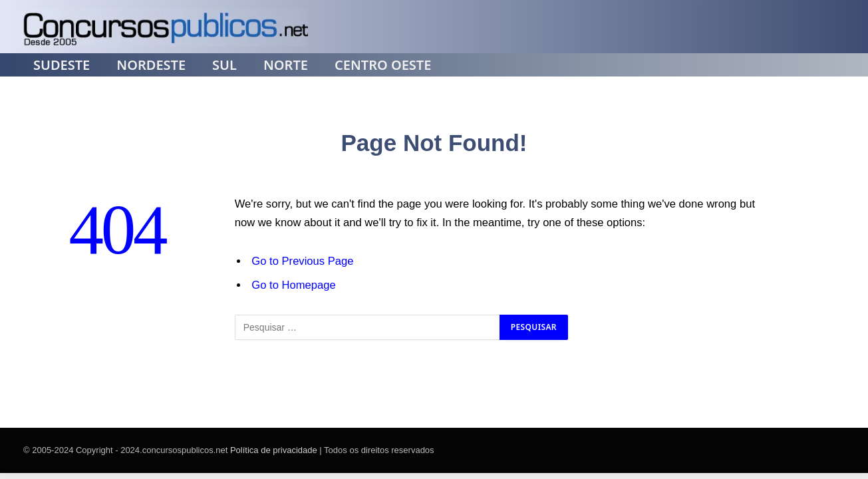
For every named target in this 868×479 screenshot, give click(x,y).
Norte (286, 65)
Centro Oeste (383, 65)
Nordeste (151, 65)
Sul (224, 65)
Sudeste (62, 65)
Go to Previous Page (302, 261)
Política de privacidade (274, 450)
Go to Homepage (293, 285)
